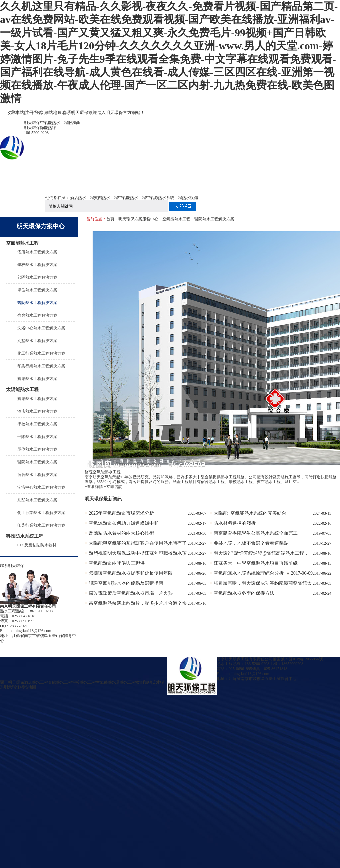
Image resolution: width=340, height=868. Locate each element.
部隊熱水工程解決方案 (37, 277)
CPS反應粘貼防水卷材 (37, 545)
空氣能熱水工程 (132, 198)
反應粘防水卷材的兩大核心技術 (121, 533)
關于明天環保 (12, 682)
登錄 (39, 112)
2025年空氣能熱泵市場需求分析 (121, 513)
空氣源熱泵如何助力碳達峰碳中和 (124, 523)
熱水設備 (190, 198)
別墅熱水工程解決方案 (37, 341)
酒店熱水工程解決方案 (37, 252)
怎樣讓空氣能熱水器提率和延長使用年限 (131, 573)
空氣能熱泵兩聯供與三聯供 (117, 563)
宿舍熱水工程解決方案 (37, 315)
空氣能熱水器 (108, 682)
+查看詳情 (94, 487)
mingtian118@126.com (32, 631)
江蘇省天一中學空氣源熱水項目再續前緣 (256, 563)
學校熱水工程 (84, 682)
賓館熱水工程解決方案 (37, 379)
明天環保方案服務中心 (138, 219)
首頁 (110, 219)
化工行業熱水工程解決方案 (41, 353)
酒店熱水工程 (82, 198)
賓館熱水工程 (106, 198)
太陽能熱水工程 (22, 389)
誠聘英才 (152, 682)
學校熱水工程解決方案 (37, 265)
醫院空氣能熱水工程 (103, 472)
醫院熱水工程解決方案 (37, 303)
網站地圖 (53, 112)
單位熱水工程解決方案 (37, 290)
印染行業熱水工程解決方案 (41, 366)
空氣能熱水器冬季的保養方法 (244, 593)
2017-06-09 (302, 573)
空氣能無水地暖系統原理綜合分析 (249, 573)
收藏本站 (15, 112)
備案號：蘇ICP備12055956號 (298, 659)
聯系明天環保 (75, 112)
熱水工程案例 (132, 682)
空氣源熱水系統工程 (164, 198)
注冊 (29, 112)
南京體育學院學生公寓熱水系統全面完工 (256, 533)
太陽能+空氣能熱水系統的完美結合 (250, 513)
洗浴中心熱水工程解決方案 (41, 328)
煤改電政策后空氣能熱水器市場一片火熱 (131, 593)
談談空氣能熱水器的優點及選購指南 (126, 583)
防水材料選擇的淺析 (235, 523)
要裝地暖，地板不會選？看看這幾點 (251, 543)
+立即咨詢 (113, 487)
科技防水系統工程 (25, 536)
